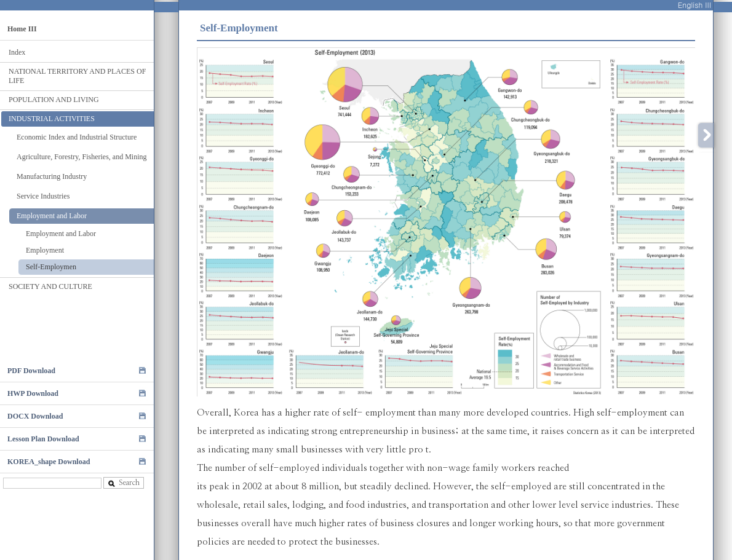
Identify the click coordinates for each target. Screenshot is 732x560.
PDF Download (31, 371)
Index (17, 52)
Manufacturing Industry (52, 176)
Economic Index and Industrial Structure (77, 137)
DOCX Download (35, 416)
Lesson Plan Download (43, 439)
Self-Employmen (51, 267)
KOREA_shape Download (49, 462)
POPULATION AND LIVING (54, 100)
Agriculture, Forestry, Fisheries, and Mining (82, 157)
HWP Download (33, 393)
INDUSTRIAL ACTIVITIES (52, 119)
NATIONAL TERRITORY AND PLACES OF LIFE (77, 76)
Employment (45, 250)
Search (124, 483)
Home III (22, 29)
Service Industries (43, 196)
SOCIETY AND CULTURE (50, 286)
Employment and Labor (52, 216)
